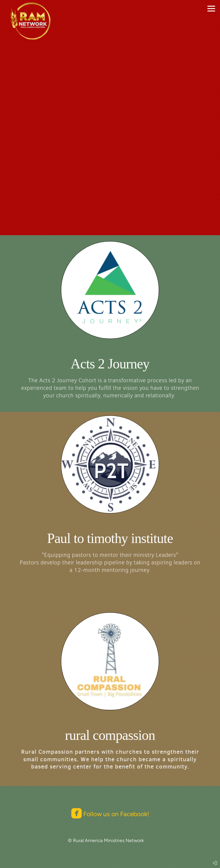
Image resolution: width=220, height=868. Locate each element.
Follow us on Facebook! (115, 814)
